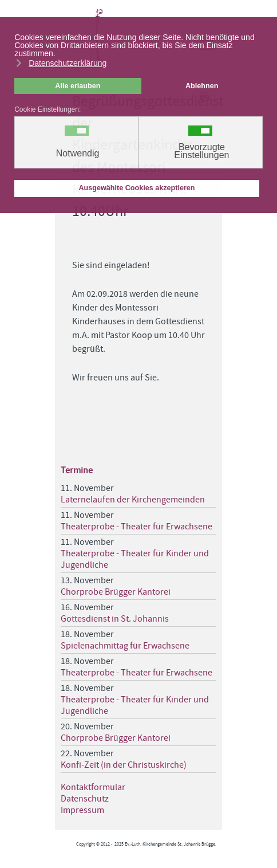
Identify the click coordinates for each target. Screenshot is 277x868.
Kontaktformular (93, 787)
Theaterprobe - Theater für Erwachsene (136, 527)
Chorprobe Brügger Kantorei (116, 592)
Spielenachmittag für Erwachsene (125, 646)
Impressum (82, 810)
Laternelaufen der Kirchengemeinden (133, 500)
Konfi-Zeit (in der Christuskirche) (124, 765)
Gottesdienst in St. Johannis (115, 619)
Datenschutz (85, 799)
